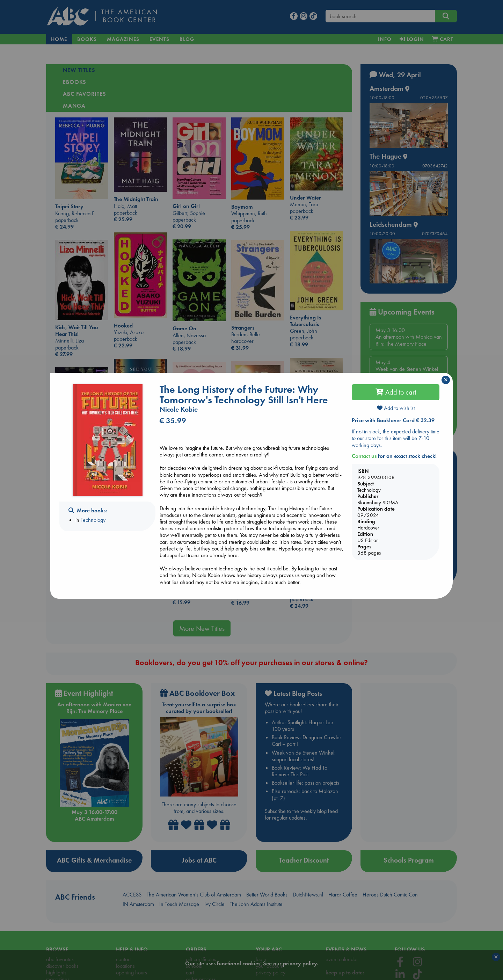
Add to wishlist (396, 408)
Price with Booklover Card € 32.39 (393, 420)
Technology (93, 520)
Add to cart (396, 392)
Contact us (364, 456)
